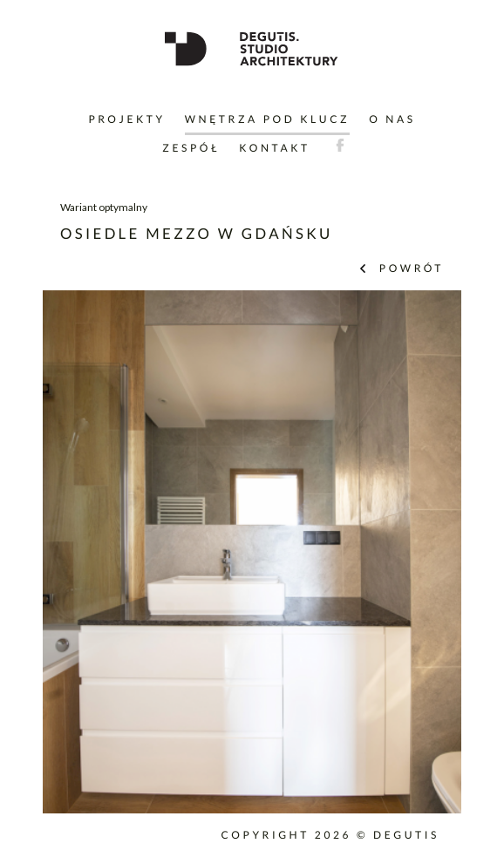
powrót (409, 268)
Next (435, 568)
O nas (392, 119)
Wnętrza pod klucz (267, 119)
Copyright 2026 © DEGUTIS (330, 835)
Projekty (126, 119)
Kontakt (275, 148)
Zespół (191, 148)
